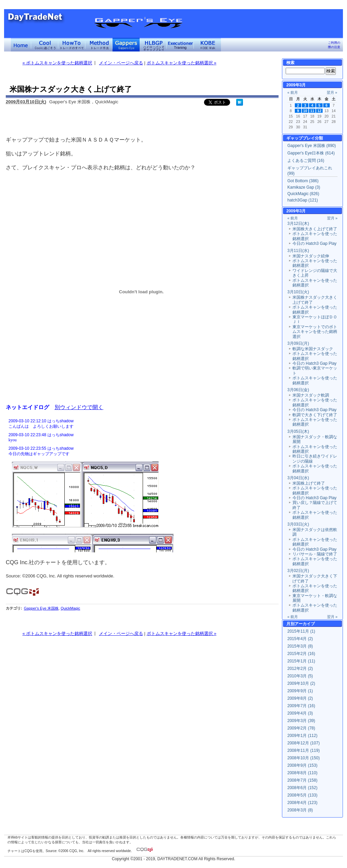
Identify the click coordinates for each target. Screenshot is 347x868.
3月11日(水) (298, 251)
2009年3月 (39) (301, 721)
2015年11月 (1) (301, 631)
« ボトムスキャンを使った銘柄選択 (57, 63)
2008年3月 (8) (300, 810)
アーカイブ (305, 624)
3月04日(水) (298, 478)
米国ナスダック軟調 (311, 395)
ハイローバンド (153, 45)
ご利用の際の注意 (334, 45)
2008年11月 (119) (303, 750)
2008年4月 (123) (302, 803)
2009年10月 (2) (301, 683)
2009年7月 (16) (301, 706)
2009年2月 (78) (301, 728)
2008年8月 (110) (302, 773)
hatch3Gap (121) (303, 200)
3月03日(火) (298, 524)
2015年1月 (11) (301, 661)
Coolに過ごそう (45, 45)
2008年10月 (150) (303, 758)
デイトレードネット (21, 45)
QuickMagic (70, 608)
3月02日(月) (298, 571)
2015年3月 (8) (300, 646)
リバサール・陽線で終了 (315, 554)
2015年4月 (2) (300, 639)
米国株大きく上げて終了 (315, 229)
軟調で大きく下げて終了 (315, 415)
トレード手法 (99, 45)
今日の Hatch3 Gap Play (314, 244)
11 (312, 111)
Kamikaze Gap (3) (304, 187)
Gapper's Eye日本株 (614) (311, 153)
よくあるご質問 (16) (306, 161)
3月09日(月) (298, 343)
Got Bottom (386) (303, 181)
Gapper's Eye (126, 45)
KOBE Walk (207, 45)
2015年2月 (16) (301, 654)
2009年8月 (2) (300, 698)
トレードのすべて (72, 45)
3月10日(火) (298, 292)
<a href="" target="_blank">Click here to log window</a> (141, 485)
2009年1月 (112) (302, 736)
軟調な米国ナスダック (313, 349)
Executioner (180, 45)
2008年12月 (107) (303, 743)
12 (320, 111)
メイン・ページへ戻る (121, 63)
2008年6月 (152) (302, 788)
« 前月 (293, 92)
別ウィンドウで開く (79, 407)
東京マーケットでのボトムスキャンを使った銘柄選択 (315, 332)
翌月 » (332, 92)
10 (305, 111)
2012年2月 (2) (300, 669)
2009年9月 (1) (300, 691)
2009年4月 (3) (300, 713)
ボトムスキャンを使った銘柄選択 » (182, 63)
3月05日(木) (298, 431)
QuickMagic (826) (303, 194)
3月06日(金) (298, 390)
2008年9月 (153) (302, 765)
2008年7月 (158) (302, 780)
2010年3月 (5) (300, 676)
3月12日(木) (298, 224)
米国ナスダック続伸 (311, 256)
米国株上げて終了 (309, 483)
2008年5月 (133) (302, 795)
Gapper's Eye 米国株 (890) (312, 146)
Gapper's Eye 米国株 (41, 608)
